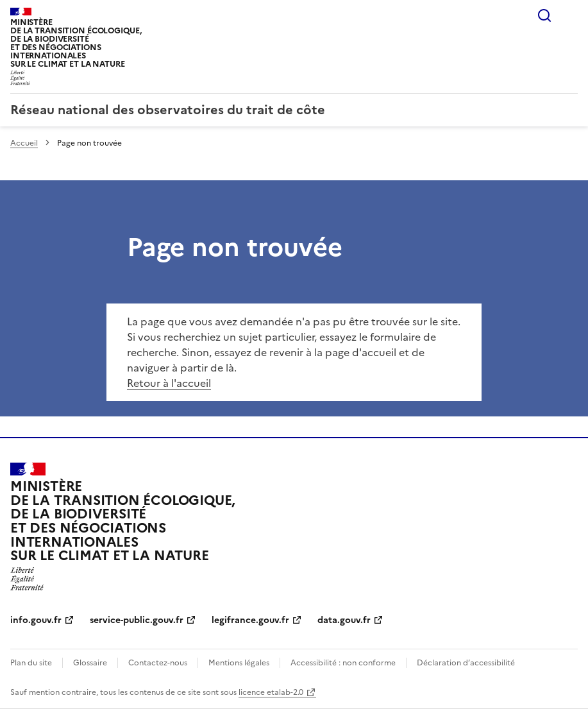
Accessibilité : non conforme (343, 663)
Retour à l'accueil (169, 383)
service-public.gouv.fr (137, 620)
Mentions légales (239, 663)
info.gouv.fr (36, 620)
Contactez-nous (158, 663)
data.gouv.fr (344, 620)
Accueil (24, 143)
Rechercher (544, 15)
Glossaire (90, 663)
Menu (570, 15)
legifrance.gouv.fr (250, 620)
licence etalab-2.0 (271, 692)
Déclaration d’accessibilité (466, 663)
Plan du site (31, 663)
